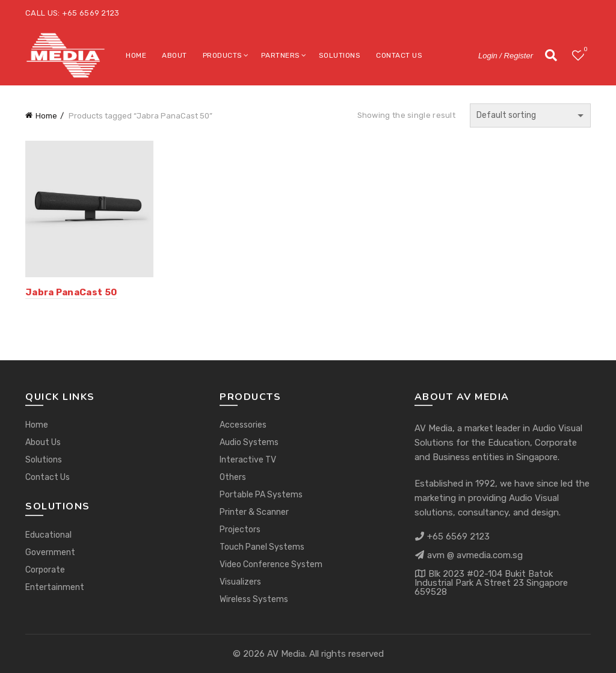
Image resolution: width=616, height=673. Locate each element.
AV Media (286, 654)
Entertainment (55, 587)
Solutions (340, 55)
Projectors (240, 530)
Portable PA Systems (261, 495)
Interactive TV (248, 460)
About (174, 55)
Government (50, 552)
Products (223, 55)
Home (136, 55)
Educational (48, 535)
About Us (43, 442)
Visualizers (240, 582)
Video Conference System (271, 564)
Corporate (45, 570)
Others (233, 477)
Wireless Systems (254, 599)
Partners (281, 55)
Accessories (243, 425)
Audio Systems (249, 442)
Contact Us (399, 55)
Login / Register (506, 56)
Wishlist (584, 50)
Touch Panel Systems (262, 547)
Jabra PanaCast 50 (71, 292)
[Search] (551, 55)
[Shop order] (530, 115)
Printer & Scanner (254, 512)
